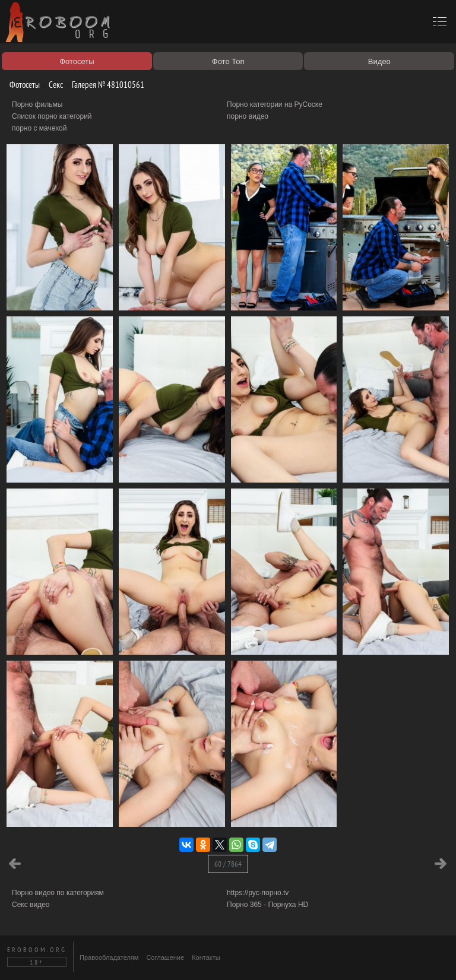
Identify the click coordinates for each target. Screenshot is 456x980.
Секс (51, 85)
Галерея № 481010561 (104, 85)
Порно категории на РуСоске (275, 104)
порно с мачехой (39, 128)
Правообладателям (109, 957)
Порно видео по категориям (58, 893)
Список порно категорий (52, 116)
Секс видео (31, 905)
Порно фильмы (37, 104)
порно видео (248, 116)
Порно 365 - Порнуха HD (267, 905)
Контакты (206, 957)
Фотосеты (20, 85)
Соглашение (165, 957)
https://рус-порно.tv (258, 893)
